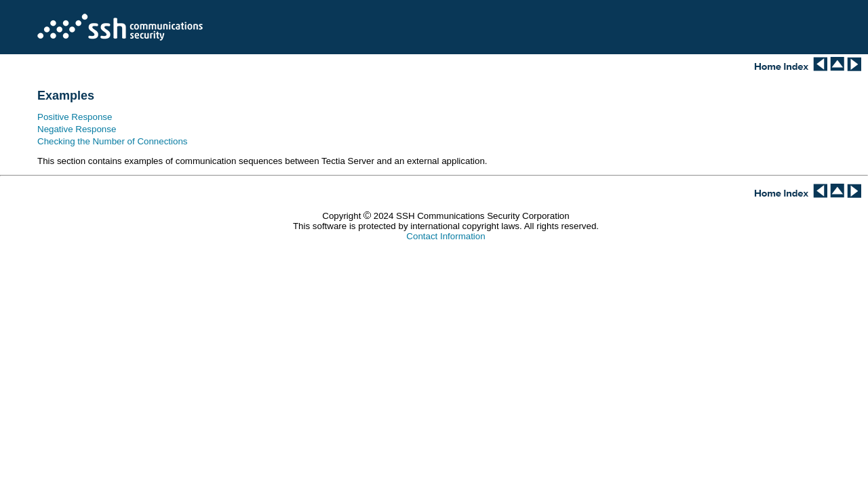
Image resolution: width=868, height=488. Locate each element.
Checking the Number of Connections (113, 141)
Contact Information (446, 236)
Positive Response (75, 117)
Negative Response (77, 129)
